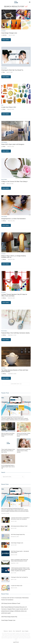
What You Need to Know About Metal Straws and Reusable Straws (8, 435)
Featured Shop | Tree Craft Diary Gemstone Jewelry (15, 333)
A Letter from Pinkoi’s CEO (9, 107)
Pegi (4, 72)
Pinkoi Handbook (4, 142)
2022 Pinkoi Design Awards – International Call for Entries (20, 552)
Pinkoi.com (6, 631)
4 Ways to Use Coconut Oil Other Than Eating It (14, 182)
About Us (10, 631)
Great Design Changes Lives (9, 33)
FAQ (14, 631)
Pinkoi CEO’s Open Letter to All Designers (13, 144)
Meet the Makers (4, 68)
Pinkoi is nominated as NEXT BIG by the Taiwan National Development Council (19, 560)
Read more (6, 40)
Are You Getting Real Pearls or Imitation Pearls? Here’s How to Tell (8, 467)
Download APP (18, 631)
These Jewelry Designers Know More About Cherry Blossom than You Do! (8, 451)
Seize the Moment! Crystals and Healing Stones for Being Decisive (24, 451)
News (2, 105)
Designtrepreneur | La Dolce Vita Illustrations (14, 219)
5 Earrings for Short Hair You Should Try (12, 70)
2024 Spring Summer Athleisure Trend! (19, 526)
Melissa (4, 221)
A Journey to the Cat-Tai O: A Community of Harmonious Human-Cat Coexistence (20, 518)
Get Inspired (3, 31)
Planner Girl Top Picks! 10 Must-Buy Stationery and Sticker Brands (24, 435)
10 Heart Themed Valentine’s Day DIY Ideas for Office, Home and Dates (14, 295)
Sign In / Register (25, 631)
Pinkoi (4, 109)
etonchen (5, 35)
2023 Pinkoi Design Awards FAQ (18, 534)
